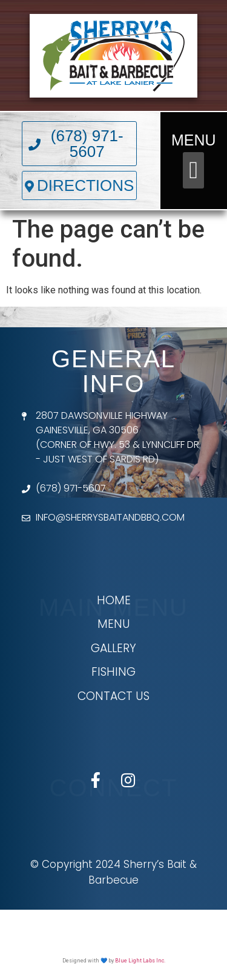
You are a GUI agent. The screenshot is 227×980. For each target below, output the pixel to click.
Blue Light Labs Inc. (140, 961)
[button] (193, 170)
